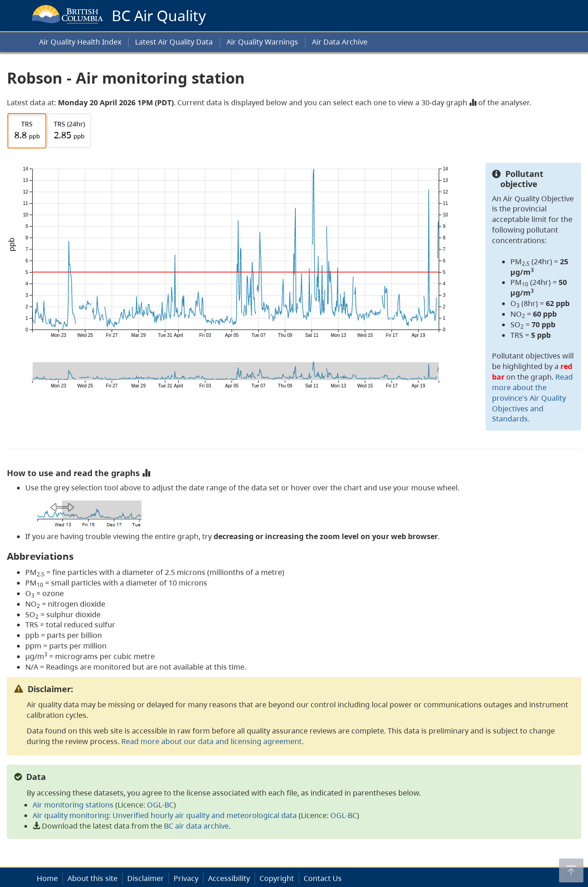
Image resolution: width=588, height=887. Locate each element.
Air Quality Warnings (262, 42)
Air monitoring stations (73, 805)
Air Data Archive (340, 42)
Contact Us (323, 878)
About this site (93, 878)
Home (47, 878)
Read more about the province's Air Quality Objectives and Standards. (532, 398)
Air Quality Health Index (80, 42)
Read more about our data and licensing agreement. (212, 741)
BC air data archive (196, 826)
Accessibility (229, 878)
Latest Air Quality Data (174, 42)
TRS (27, 131)
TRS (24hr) (69, 131)
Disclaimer (146, 878)
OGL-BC (160, 805)
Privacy (186, 878)
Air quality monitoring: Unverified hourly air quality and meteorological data (165, 815)
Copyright (277, 878)
